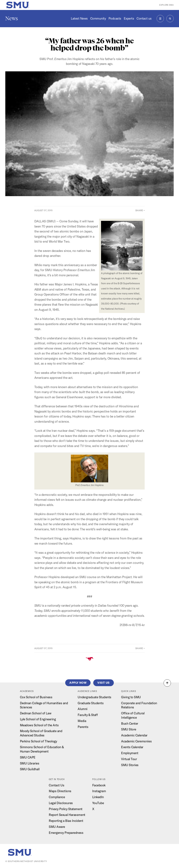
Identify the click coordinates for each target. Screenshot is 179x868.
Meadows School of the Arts (39, 725)
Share (139, 210)
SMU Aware (57, 827)
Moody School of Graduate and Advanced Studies (41, 733)
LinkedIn (98, 797)
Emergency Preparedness (66, 833)
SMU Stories (130, 765)
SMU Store (129, 729)
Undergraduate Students (94, 697)
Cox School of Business (36, 697)
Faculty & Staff (88, 715)
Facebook (99, 785)
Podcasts (115, 18)
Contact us (144, 18)
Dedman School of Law (36, 713)
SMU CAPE (28, 757)
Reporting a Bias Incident (66, 821)
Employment (130, 753)
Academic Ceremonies (136, 741)
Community (98, 18)
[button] (167, 683)
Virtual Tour (129, 759)
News (12, 18)
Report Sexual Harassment (67, 815)
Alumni (82, 709)
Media (82, 721)
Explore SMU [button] (166, 5)
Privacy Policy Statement (66, 809)
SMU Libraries (30, 763)
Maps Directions (60, 791)
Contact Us (56, 785)
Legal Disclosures (61, 803)
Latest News (79, 18)
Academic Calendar (134, 735)
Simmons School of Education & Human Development (42, 749)
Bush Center (130, 723)
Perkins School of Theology (38, 741)
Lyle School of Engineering (38, 719)
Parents (83, 727)
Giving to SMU (131, 697)
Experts (129, 18)
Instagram (99, 791)
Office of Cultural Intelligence (133, 715)
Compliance (57, 797)
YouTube (98, 803)
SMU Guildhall (30, 769)
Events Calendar (132, 747)
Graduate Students (91, 703)
